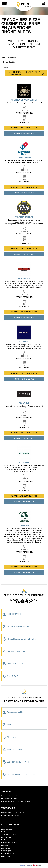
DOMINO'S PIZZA (24, 158)
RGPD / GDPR (6, 856)
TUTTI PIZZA (24, 526)
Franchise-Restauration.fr (9, 843)
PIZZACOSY (24, 462)
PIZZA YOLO (24, 403)
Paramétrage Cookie (8, 854)
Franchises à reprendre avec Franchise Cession (16, 801)
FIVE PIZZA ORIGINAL (24, 217)
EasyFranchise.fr (6, 840)
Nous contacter (6, 848)
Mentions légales (6, 851)
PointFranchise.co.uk (8, 832)
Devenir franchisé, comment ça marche (13, 813)
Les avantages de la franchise (10, 815)
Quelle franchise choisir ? (9, 796)
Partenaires (5, 845)
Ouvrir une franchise (7, 818)
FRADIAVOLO (24, 278)
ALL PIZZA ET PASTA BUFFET (24, 100)
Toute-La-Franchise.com (9, 835)
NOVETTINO (24, 342)
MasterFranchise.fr (7, 837)
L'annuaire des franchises (9, 799)
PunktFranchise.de (7, 829)
